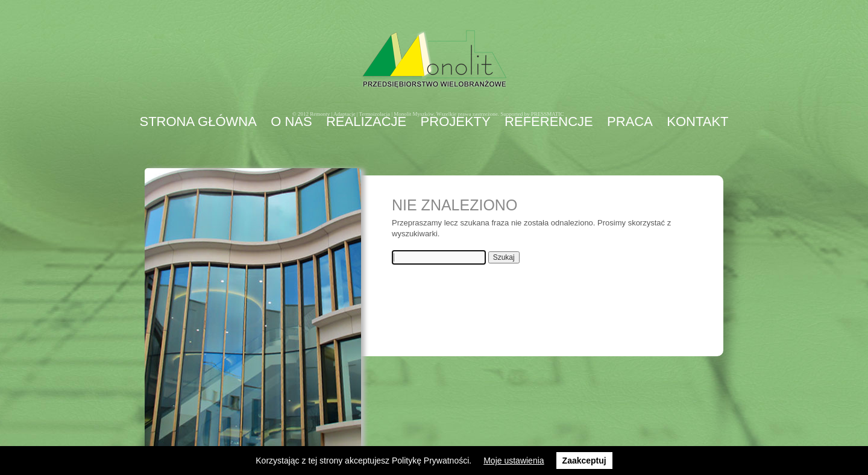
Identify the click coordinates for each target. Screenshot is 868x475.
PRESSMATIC (548, 114)
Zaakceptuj (584, 461)
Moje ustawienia (514, 461)
